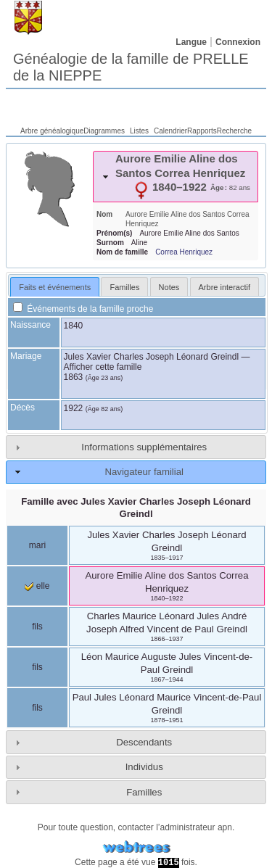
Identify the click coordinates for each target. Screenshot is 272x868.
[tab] (176, 177)
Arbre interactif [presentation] (225, 287)
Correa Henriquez (184, 252)
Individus (144, 767)
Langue (191, 42)
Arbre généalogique (52, 131)
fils (37, 627)
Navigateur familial (144, 472)
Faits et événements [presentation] (55, 287)
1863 (74, 377)
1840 (74, 326)
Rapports (202, 131)
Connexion (238, 42)
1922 (74, 408)
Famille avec (136, 508)
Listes (139, 131)
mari (37, 545)
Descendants (144, 742)
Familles (144, 792)
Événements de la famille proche (83, 309)
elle (37, 586)
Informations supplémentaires (144, 447)
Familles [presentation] (124, 287)
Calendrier (170, 131)
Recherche (234, 131)
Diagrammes (104, 131)
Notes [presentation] (169, 287)
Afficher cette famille (103, 367)
